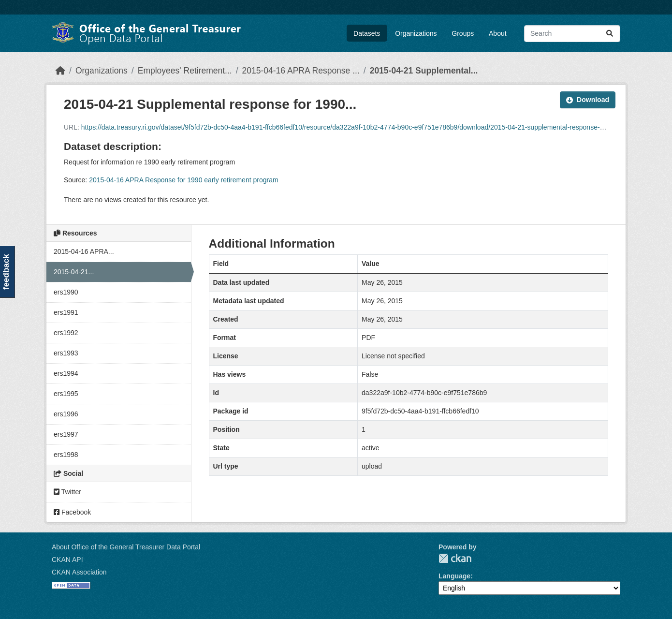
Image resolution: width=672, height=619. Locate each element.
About (498, 33)
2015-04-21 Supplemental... (424, 71)
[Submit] (610, 34)
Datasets (367, 33)
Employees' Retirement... (185, 71)
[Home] (60, 71)
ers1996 (66, 414)
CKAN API (67, 560)
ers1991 (66, 312)
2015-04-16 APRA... (84, 251)
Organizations (416, 33)
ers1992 (66, 333)
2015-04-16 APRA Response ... (301, 71)
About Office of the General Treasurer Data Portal (126, 547)
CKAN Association (79, 572)
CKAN (455, 558)
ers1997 (66, 434)
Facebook (72, 512)
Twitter (67, 492)
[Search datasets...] (572, 34)
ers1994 (66, 373)
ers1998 (66, 455)
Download (588, 100)
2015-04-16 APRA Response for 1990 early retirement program (183, 180)
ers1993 (66, 353)
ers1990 (66, 292)
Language (454, 576)
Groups (463, 33)
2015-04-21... (74, 272)
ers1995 (66, 394)
